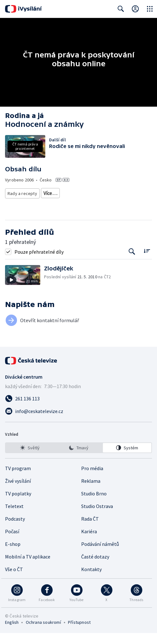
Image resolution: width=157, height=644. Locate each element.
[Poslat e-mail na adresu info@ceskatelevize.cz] (78, 422)
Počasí (12, 542)
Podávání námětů (100, 555)
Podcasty (15, 530)
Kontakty (91, 580)
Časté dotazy (95, 568)
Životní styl (54, 193)
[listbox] (78, 459)
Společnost (82, 193)
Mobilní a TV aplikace (28, 568)
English (12, 633)
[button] (25, 286)
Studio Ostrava (97, 517)
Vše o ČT (14, 580)
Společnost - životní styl (123, 193)
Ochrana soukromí (43, 633)
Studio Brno (94, 505)
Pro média (92, 479)
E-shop (13, 555)
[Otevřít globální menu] (150, 9)
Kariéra (89, 542)
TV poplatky (18, 505)
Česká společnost (25, 204)
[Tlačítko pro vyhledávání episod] (132, 263)
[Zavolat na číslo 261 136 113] (78, 410)
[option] (30, 459)
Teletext (14, 517)
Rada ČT (90, 530)
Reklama (91, 492)
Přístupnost (79, 633)
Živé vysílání (18, 492)
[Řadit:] (147, 262)
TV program (18, 479)
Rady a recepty (22, 193)
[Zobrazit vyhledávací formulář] (121, 9)
